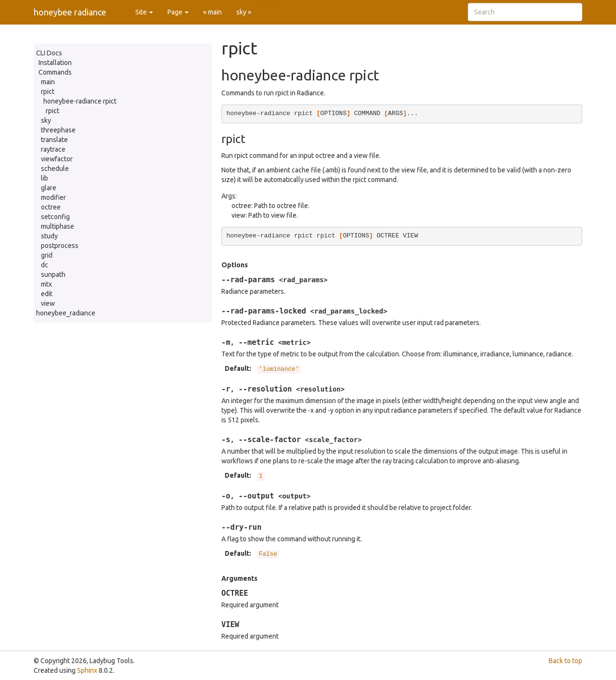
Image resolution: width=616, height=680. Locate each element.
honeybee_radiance (66, 313)
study (49, 236)
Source (269, 5)
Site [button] (144, 12)
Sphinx (87, 670)
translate (54, 140)
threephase (58, 130)
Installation (55, 63)
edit (47, 294)
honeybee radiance (70, 12)
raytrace (53, 149)
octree (51, 207)
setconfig (55, 217)
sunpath (53, 275)
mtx (46, 284)
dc (45, 265)
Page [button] (178, 12)
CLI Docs (49, 53)
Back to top (565, 661)
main (48, 82)
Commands (55, 72)
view (48, 303)
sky (46, 120)
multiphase (58, 226)
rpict (48, 92)
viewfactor (57, 159)
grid (47, 255)
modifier (53, 197)
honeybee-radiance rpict (80, 101)
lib (45, 178)
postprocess (60, 246)
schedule (55, 169)
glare (49, 188)
